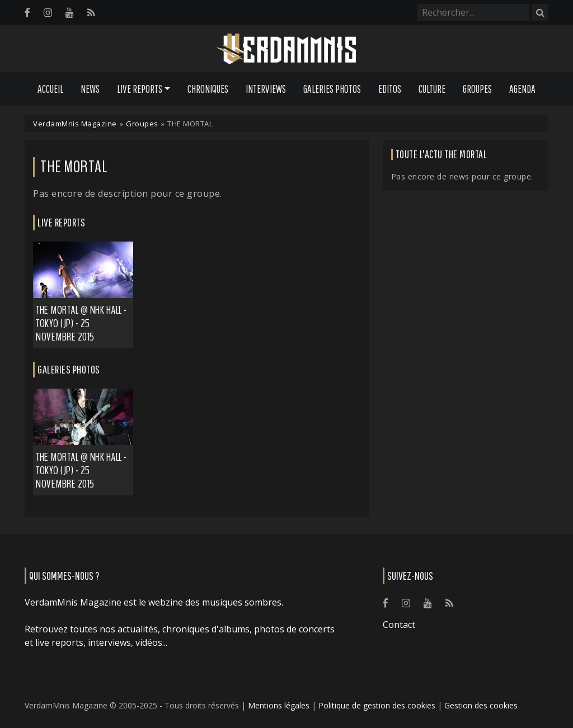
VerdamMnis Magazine (75, 124)
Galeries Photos (332, 89)
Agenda (522, 89)
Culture (432, 89)
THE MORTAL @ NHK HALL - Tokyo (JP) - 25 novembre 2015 (81, 323)
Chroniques (208, 89)
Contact (399, 625)
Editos (390, 89)
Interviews (266, 89)
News (90, 89)
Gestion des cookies (481, 705)
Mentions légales (279, 705)
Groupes (477, 89)
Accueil (50, 89)
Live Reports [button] (140, 89)
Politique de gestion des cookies (377, 705)
